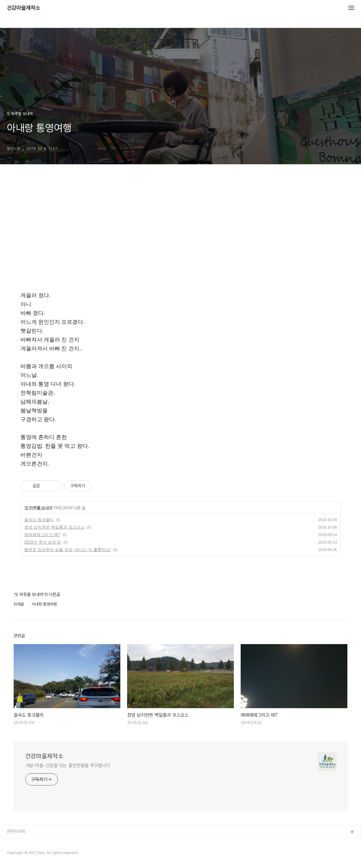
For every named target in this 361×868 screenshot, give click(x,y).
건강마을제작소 (24, 8)
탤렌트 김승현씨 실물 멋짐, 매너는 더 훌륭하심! (68, 550)
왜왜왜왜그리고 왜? (42, 535)
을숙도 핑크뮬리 (39, 520)
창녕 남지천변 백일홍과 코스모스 (55, 527)
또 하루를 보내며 (39, 508)
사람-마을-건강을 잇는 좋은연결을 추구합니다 (68, 765)
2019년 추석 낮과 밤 (43, 542)
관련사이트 (16, 831)
